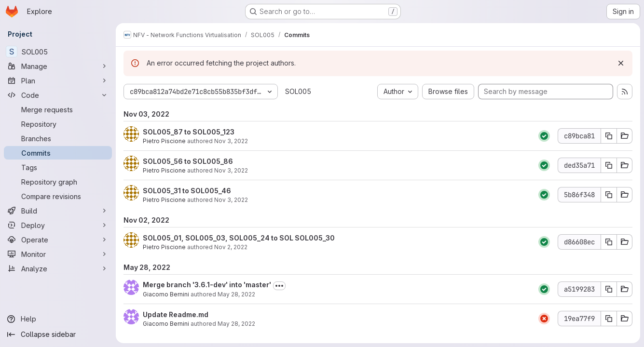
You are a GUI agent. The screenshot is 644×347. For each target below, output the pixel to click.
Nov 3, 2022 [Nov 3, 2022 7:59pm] (231, 141)
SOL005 (298, 91)
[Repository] (58, 124)
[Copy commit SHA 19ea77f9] (609, 319)
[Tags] (58, 167)
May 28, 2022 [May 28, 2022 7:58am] (236, 294)
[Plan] (58, 80)
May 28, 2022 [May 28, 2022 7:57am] (236, 324)
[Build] (58, 211)
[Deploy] (58, 225)
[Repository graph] (58, 182)
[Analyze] (58, 268)
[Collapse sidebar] (58, 334)
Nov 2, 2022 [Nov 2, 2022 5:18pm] (231, 247)
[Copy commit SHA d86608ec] (609, 242)
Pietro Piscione (164, 141)
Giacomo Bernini (166, 294)
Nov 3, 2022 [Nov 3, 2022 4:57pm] (231, 170)
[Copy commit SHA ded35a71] (609, 165)
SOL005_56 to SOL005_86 (188, 161)
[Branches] (58, 138)
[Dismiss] (621, 63)
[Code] (58, 95)
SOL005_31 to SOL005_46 (187, 191)
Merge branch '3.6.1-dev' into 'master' (207, 285)
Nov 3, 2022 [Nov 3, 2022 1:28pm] (231, 200)
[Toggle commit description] (279, 286)
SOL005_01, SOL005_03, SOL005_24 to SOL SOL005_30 (239, 238)
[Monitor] (58, 254)
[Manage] (58, 66)
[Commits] (58, 153)
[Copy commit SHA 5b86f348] (609, 195)
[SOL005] (58, 52)
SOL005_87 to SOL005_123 (189, 132)
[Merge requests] (58, 109)
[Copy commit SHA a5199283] (609, 289)
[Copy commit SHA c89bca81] (609, 136)
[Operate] (58, 240)
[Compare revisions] (58, 196)
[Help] (58, 319)
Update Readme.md (176, 314)
